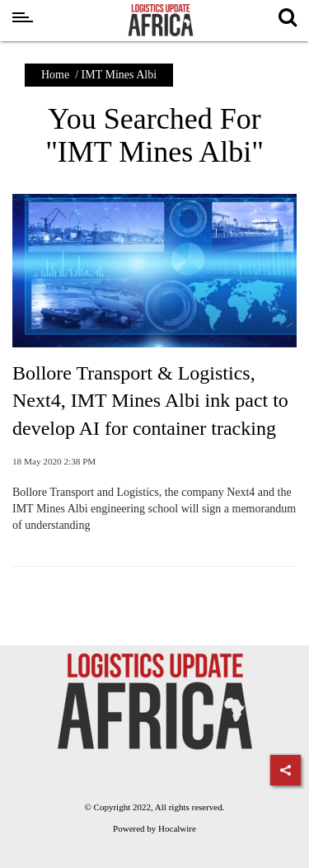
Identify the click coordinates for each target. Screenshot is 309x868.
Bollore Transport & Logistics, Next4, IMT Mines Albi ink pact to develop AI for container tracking (150, 401)
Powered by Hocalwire (154, 828)
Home (55, 75)
